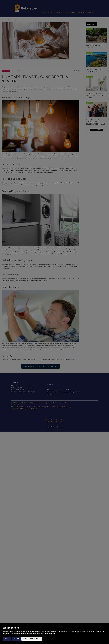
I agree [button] (7, 639)
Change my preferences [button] (32, 639)
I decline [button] (16, 639)
